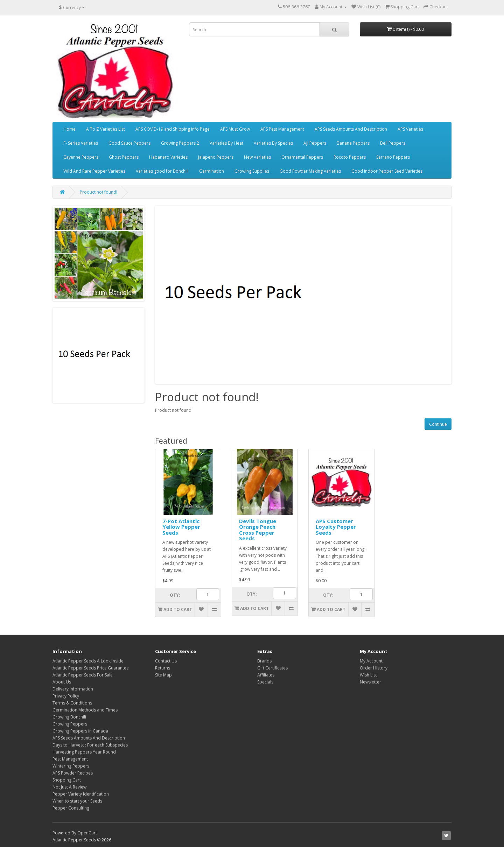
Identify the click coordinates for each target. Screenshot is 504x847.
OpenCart (87, 833)
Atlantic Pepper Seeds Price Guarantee (91, 668)
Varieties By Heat (226, 143)
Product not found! (99, 192)
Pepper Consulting (71, 808)
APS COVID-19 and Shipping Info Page (173, 129)
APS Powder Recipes (73, 773)
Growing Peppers (70, 724)
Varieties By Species (273, 143)
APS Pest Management (282, 129)
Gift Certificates (272, 668)
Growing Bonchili (69, 717)
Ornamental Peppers (302, 157)
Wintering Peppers (71, 766)
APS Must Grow (235, 129)
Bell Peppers (393, 143)
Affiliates (266, 675)
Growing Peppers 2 (180, 143)
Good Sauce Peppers (129, 143)
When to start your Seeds (77, 801)
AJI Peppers (315, 143)
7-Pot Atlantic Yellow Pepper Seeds (181, 527)
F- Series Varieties (81, 143)
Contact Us (166, 661)
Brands (264, 661)
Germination (212, 171)
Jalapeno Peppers (216, 157)
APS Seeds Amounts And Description (351, 129)
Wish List (368, 675)
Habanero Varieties (168, 157)
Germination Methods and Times (85, 710)
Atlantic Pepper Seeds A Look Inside (88, 661)
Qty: (175, 595)
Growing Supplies (252, 171)
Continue (438, 424)
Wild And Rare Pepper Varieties (94, 171)
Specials (265, 682)
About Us (62, 682)
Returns (163, 668)
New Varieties (257, 157)
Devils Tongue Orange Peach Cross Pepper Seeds (258, 530)
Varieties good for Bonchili (162, 171)
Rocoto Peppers (350, 157)
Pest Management (70, 759)
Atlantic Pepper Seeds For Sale (83, 675)
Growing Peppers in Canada (80, 731)
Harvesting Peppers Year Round (84, 752)
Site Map (163, 675)
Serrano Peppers (393, 157)
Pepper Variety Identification (81, 794)
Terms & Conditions (72, 703)
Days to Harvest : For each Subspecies (90, 745)
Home (69, 129)
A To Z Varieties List (106, 129)
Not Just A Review (69, 787)
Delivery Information (73, 689)
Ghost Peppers (124, 157)
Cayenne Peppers (81, 157)
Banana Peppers (353, 143)
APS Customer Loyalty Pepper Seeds (336, 527)
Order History (374, 668)
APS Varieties (410, 129)
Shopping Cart (67, 780)
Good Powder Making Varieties (310, 171)
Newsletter (370, 682)
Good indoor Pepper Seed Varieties (387, 171)
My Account (371, 661)
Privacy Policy (66, 696)
